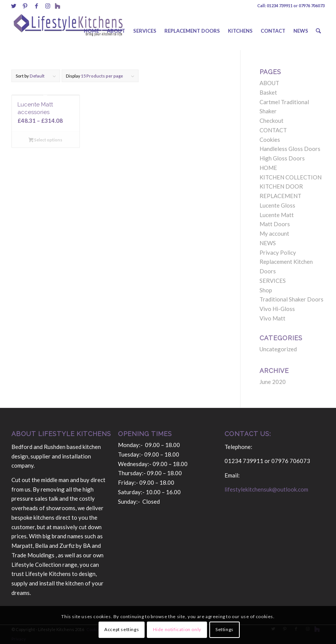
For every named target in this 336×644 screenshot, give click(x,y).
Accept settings (122, 629)
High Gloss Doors (282, 158)
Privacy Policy (278, 252)
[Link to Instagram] (48, 6)
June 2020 (273, 382)
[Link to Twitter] (14, 6)
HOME (268, 168)
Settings (225, 629)
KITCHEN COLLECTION (291, 177)
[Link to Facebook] (36, 6)
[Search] (318, 31)
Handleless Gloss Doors (290, 149)
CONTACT (273, 130)
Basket (268, 92)
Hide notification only (177, 629)
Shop (266, 290)
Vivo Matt (272, 318)
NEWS (268, 243)
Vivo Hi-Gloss (277, 309)
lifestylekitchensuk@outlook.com (266, 489)
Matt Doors (275, 224)
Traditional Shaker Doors (291, 299)
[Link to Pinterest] (25, 6)
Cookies (270, 140)
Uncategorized (278, 349)
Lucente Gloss (277, 205)
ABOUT (269, 83)
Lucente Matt (277, 215)
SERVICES (273, 281)
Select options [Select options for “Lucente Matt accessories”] (45, 140)
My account (274, 233)
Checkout (272, 121)
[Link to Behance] (57, 6)
